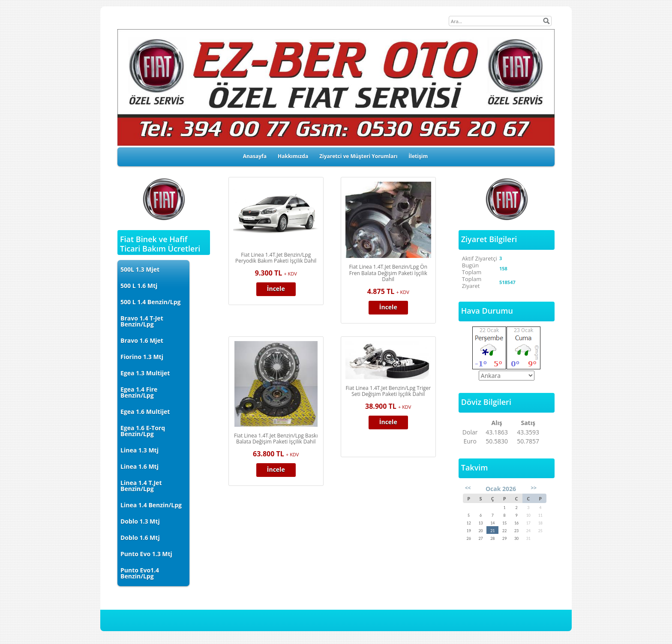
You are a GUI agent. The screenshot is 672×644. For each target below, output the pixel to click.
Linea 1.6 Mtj (139, 466)
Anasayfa (255, 156)
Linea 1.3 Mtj (139, 450)
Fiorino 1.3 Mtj (142, 357)
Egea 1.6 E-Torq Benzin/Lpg (143, 431)
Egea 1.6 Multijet (145, 412)
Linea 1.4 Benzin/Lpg (151, 505)
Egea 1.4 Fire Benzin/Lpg (139, 392)
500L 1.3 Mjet (140, 269)
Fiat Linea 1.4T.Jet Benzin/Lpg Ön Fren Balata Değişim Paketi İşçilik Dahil (388, 273)
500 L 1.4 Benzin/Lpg (150, 302)
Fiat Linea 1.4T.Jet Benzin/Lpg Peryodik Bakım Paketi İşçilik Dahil (276, 258)
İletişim (418, 156)
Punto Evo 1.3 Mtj (146, 554)
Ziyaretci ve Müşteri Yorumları (358, 156)
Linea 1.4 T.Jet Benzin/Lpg (141, 486)
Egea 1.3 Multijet (145, 373)
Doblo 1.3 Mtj (140, 521)
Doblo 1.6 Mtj (140, 538)
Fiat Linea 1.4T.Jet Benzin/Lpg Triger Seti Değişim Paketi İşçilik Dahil (388, 391)
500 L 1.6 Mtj (139, 286)
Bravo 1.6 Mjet (142, 340)
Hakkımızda (293, 156)
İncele (276, 289)
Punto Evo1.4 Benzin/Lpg (140, 573)
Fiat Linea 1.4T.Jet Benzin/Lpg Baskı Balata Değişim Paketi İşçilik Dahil (276, 439)
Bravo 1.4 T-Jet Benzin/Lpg (142, 321)
